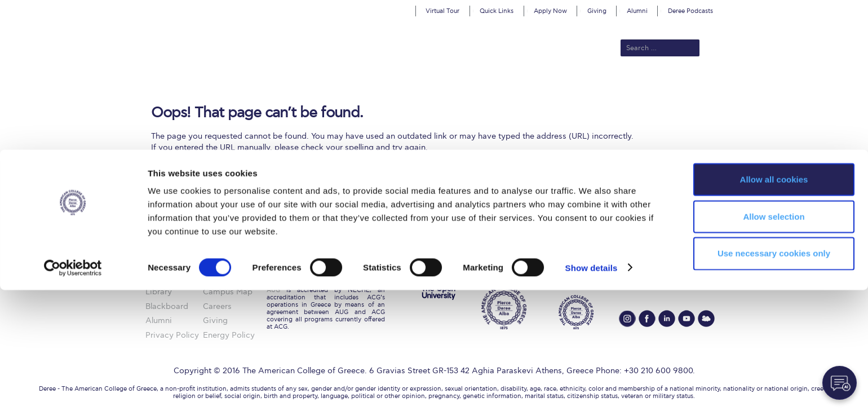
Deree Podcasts (690, 11)
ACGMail (162, 263)
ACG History (227, 263)
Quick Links (497, 11)
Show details (592, 389)
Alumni (637, 11)
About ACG (279, 86)
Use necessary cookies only (774, 375)
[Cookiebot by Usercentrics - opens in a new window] (73, 389)
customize (820, 8)
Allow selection (774, 337)
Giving (597, 11)
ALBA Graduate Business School (485, 86)
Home (157, 248)
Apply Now (550, 11)
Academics (387, 86)
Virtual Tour (442, 11)
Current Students (599, 86)
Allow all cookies (774, 300)
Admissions (333, 86)
